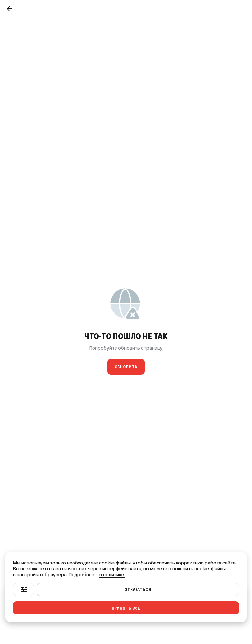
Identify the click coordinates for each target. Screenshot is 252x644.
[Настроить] (24, 589)
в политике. (112, 575)
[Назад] (9, 9)
